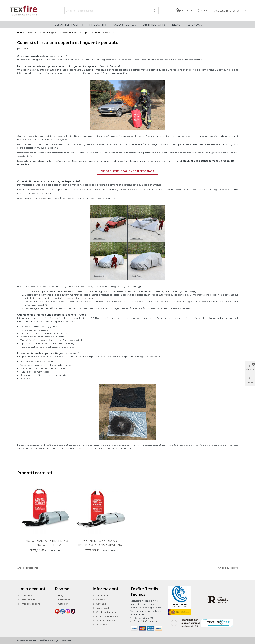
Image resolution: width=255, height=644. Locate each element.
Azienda (99, 600)
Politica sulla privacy (105, 616)
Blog (59, 596)
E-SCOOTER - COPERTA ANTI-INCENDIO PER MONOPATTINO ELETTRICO (100, 545)
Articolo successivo (228, 568)
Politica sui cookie (104, 620)
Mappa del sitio (102, 625)
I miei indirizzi (26, 600)
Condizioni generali (105, 612)
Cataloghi (62, 604)
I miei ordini (25, 596)
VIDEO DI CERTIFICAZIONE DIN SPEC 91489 (128, 171)
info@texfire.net (150, 621)
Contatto (99, 604)
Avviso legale (101, 608)
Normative (62, 600)
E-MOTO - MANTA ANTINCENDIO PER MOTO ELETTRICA (45, 543)
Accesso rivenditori (228, 11)
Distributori (101, 596)
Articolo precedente (28, 568)
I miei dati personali (29, 604)
